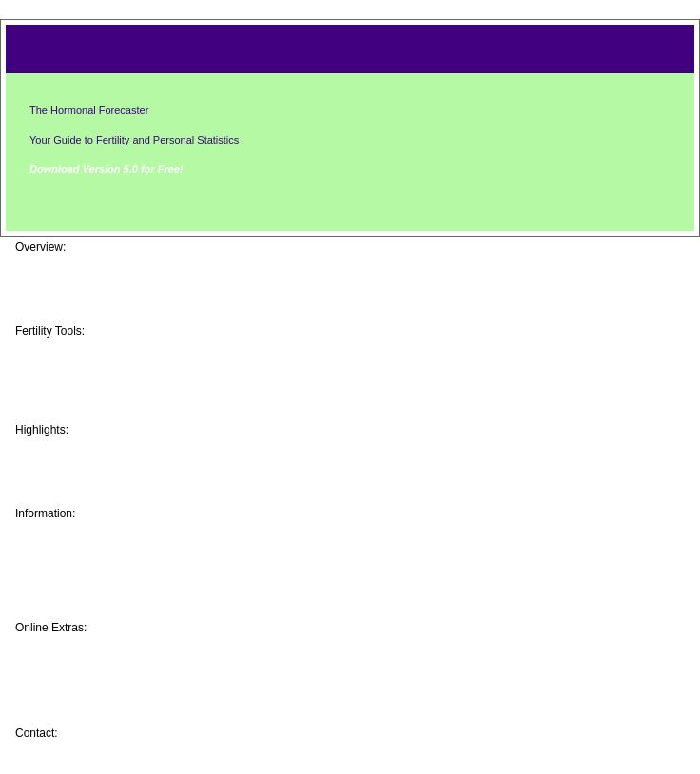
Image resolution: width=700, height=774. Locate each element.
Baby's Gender (86, 563)
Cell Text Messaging (103, 411)
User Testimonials (96, 479)
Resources (73, 609)
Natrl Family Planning (107, 593)
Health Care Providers (108, 578)
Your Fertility (80, 532)
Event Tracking (87, 548)
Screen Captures (92, 281)
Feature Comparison (104, 297)
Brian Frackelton (102, 733)
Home (58, 266)
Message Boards (92, 647)
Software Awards (93, 494)
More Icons (74, 677)
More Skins (75, 662)
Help (53, 707)
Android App (79, 380)
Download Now (87, 312)
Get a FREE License (102, 692)
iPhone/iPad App (92, 365)
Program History (91, 464)
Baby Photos (80, 449)
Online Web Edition (100, 350)
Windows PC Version (105, 396)
